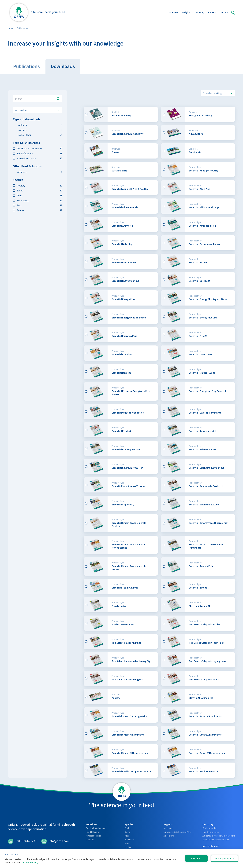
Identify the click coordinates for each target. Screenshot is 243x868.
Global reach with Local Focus (217, 840)
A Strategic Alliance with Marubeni (219, 836)
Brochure (37, 130)
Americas (168, 828)
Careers (212, 13)
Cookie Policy (31, 862)
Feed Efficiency (37, 153)
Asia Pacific (169, 836)
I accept (196, 858)
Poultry (37, 186)
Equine (37, 210)
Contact (224, 13)
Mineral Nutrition (37, 158)
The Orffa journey (211, 832)
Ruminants (37, 200)
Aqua (37, 195)
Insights (186, 13)
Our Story (199, 13)
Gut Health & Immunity (37, 148)
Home (11, 28)
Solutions (173, 13)
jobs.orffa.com (211, 846)
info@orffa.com (55, 841)
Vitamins (37, 172)
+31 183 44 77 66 (23, 841)
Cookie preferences (224, 858)
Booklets (37, 125)
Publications (23, 28)
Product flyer (37, 135)
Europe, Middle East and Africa (178, 832)
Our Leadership (210, 828)
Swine (37, 190)
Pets (37, 205)
